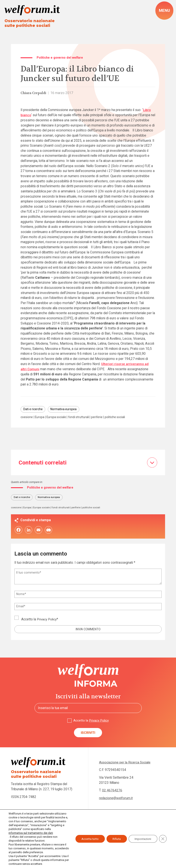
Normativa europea (65, 409)
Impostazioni (142, 837)
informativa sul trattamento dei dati (30, 833)
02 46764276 (112, 791)
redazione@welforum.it (116, 799)
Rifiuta (114, 837)
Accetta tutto (86, 837)
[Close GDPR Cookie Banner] (163, 837)
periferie (100, 417)
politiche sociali (119, 417)
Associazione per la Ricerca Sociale (125, 763)
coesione (27, 417)
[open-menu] (164, 11)
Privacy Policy (47, 620)
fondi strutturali (81, 417)
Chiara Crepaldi (34, 93)
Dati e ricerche (33, 409)
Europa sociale (58, 417)
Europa (41, 417)
